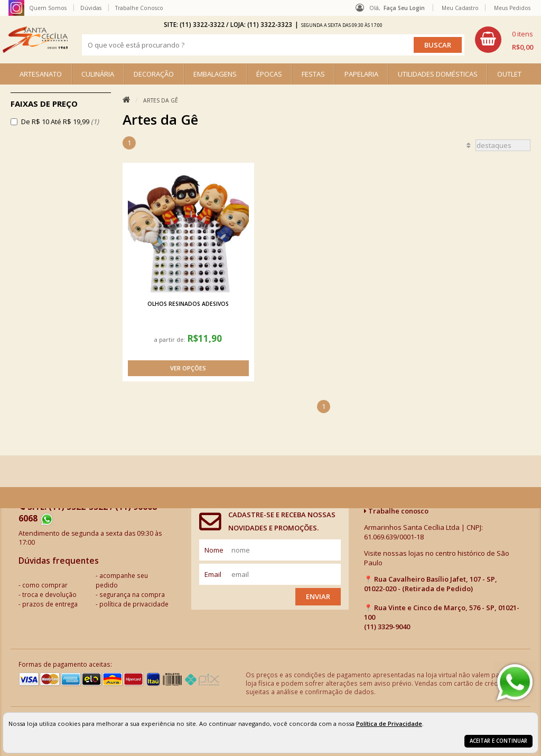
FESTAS (313, 74)
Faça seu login (404, 8)
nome (214, 550)
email (213, 574)
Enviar (318, 596)
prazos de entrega (50, 604)
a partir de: (171, 339)
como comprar (45, 585)
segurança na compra (132, 594)
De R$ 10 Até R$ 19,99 (60, 122)
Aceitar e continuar (498, 741)
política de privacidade (134, 604)
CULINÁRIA (98, 74)
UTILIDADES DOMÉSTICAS (438, 74)
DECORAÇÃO (154, 74)
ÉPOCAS (269, 74)
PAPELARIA (361, 74)
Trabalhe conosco (396, 511)
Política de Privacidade (389, 724)
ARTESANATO (41, 74)
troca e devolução (49, 594)
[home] (35, 40)
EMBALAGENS (215, 74)
